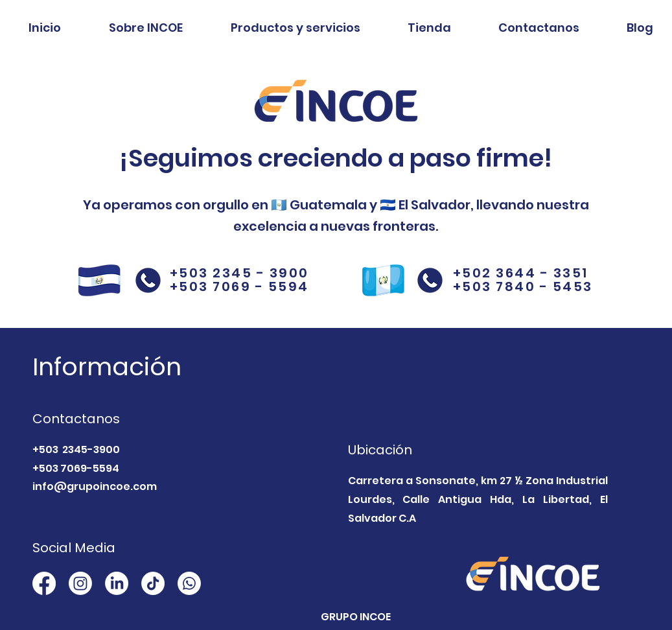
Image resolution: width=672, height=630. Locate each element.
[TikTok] (153, 583)
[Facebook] (44, 583)
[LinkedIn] (117, 583)
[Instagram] (80, 583)
